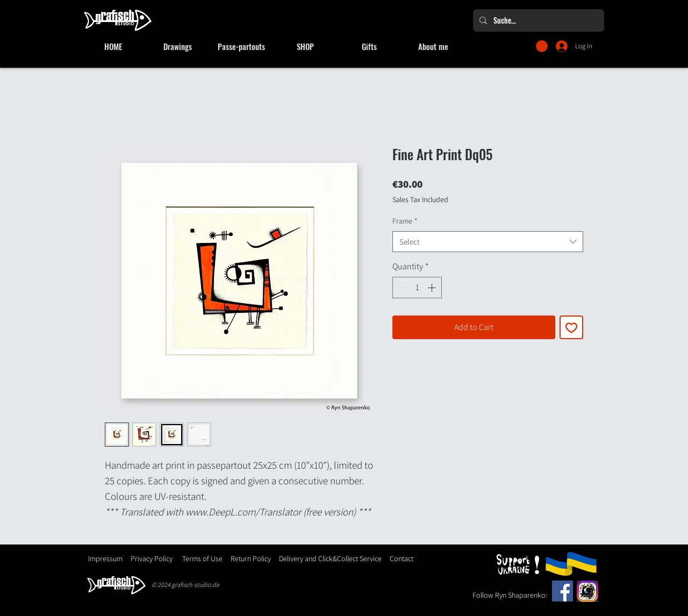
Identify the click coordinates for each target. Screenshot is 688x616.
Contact (402, 558)
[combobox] (488, 242)
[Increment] (433, 288)
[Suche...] (537, 20)
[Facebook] (562, 591)
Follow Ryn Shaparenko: (510, 595)
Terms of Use (202, 558)
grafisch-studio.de (195, 585)
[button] (542, 46)
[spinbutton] (417, 288)
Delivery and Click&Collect (318, 558)
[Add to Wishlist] (571, 327)
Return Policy (250, 558)
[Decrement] (402, 288)
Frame (405, 221)
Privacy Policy (152, 558)
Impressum (105, 558)
